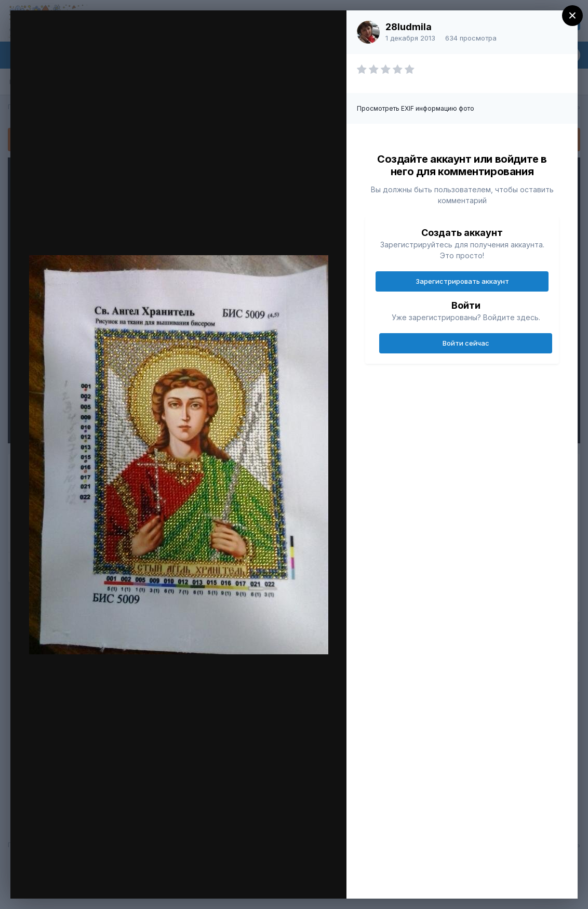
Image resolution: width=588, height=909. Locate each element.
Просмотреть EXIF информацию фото (416, 108)
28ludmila (409, 27)
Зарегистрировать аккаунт (462, 281)
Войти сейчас (466, 343)
